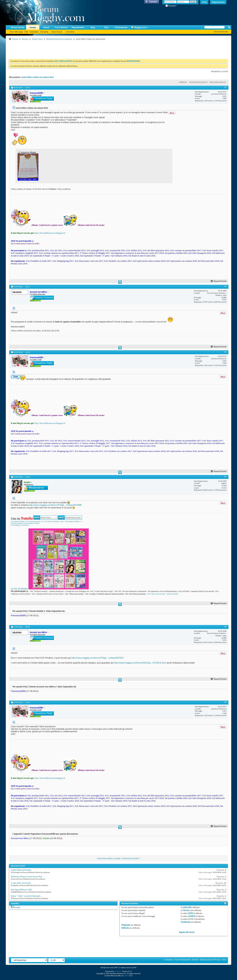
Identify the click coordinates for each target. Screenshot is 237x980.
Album (46, 28)
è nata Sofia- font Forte (21, 883)
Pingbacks (126, 925)
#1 (225, 87)
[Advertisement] (69, 48)
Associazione (121, 28)
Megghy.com (139, 28)
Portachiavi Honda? (131, 858)
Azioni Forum (57, 32)
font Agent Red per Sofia (21, 890)
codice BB (186, 907)
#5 (225, 627)
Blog (93, 28)
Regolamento (78, 28)
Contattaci (169, 960)
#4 (225, 477)
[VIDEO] (192, 916)
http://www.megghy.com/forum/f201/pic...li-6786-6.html (140, 663)
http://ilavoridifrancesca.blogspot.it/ (50, 233)
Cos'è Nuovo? (61, 28)
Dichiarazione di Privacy (210, 960)
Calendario (34, 32)
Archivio (195, 960)
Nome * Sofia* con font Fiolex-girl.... (26, 896)
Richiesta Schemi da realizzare (59, 39)
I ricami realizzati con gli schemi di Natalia (25, 523)
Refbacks (125, 928)
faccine (186, 910)
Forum (33, 28)
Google (17, 907)
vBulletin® (118, 971)
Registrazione (218, 2)
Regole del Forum (187, 932)
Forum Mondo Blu (183, 960)
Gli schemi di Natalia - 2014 (54, 521)
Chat (106, 28)
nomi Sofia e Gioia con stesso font (38, 77)
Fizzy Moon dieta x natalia (109, 858)
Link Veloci (70, 32)
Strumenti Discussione (198, 82)
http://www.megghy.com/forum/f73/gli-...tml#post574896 (55, 505)
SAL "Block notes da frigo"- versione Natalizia (163, 594)
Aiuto (204, 2)
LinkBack (182, 82)
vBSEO (126, 976)
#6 (225, 702)
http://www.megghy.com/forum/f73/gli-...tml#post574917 (98, 658)
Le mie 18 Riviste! (19, 589)
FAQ (26, 32)
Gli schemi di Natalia (18, 521)
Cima (224, 960)
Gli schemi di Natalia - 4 (73, 521)
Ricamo (25, 39)
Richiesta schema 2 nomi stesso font (26, 876)
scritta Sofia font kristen (21, 870)
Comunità (44, 32)
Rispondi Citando (219, 281)
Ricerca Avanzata (221, 32)
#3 (225, 352)
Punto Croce (37, 39)
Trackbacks (185, 922)
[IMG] (191, 913)
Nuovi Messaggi (16, 32)
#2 (225, 286)
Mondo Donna (18, 28)
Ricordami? (171, 6)
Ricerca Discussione (217, 82)
